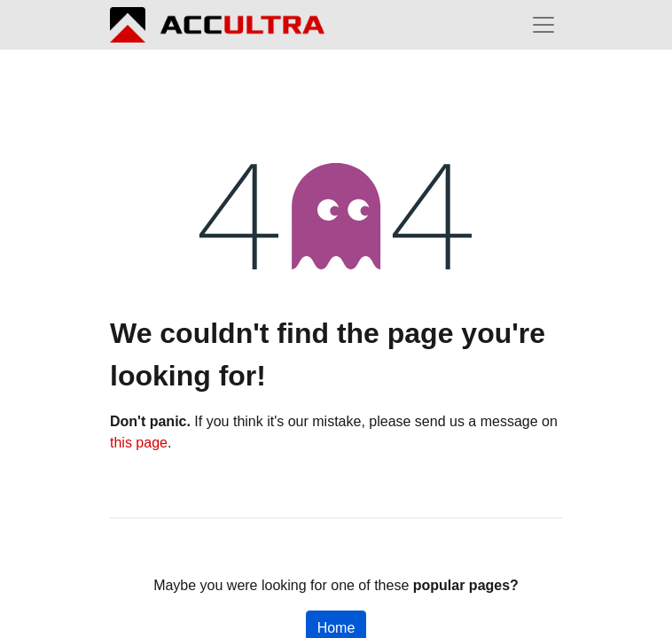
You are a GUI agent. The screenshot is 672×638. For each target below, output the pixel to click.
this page (139, 443)
